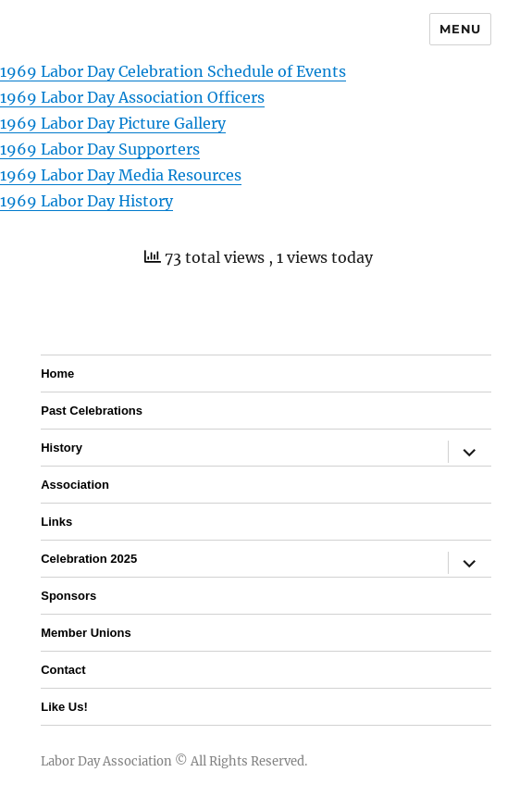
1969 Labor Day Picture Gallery (113, 123)
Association (75, 485)
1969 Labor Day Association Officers (132, 97)
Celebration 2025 (89, 559)
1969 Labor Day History (87, 201)
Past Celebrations (92, 411)
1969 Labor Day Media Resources (121, 175)
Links (56, 522)
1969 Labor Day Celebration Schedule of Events (173, 71)
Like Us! (64, 707)
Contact (63, 670)
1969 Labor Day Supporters (100, 149)
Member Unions (86, 633)
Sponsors (68, 596)
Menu (460, 29)
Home (57, 374)
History (62, 448)
